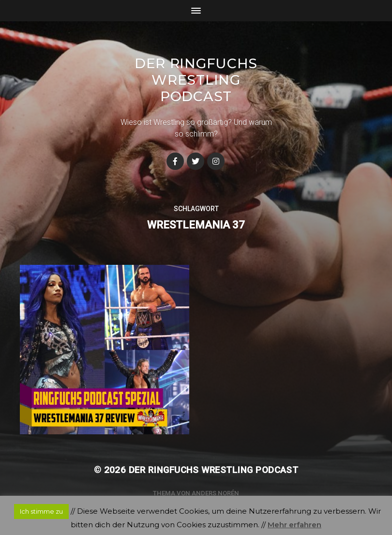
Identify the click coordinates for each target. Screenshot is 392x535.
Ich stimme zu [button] (41, 511)
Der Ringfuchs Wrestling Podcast (196, 80)
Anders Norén (215, 493)
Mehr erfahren (294, 525)
